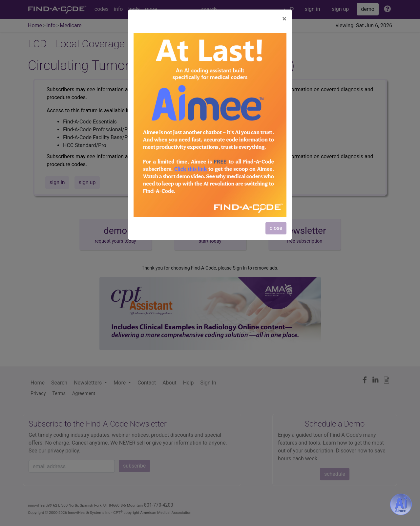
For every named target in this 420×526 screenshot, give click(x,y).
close (276, 228)
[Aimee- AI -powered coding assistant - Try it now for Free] (401, 504)
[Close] (284, 19)
